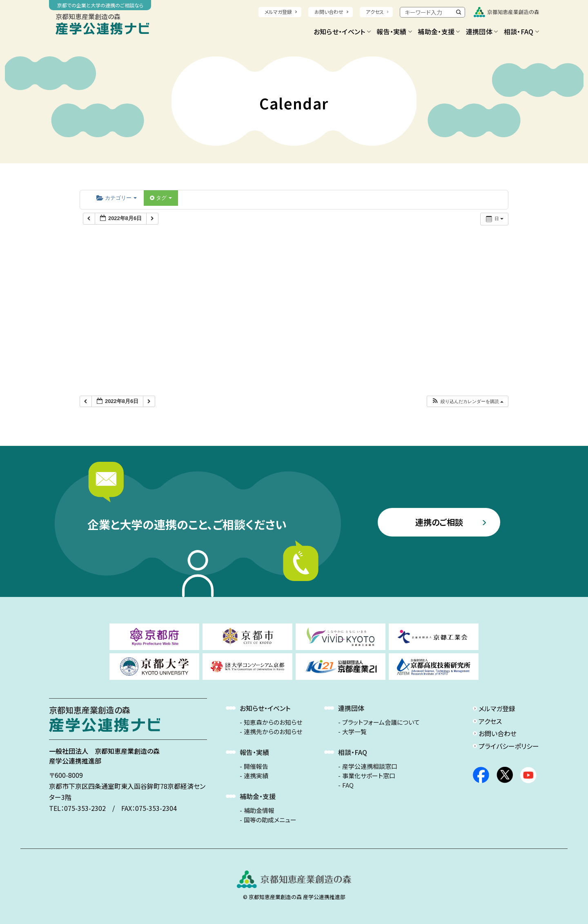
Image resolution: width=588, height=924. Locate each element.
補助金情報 (259, 810)
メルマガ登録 (278, 12)
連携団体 (482, 31)
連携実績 (256, 776)
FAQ (348, 785)
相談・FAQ (521, 31)
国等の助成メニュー (270, 820)
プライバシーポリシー (509, 746)
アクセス (375, 12)
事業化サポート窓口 (369, 776)
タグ (161, 198)
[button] (467, 402)
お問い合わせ (329, 12)
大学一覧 (354, 732)
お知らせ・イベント (342, 31)
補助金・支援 (439, 31)
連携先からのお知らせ (273, 732)
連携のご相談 (439, 522)
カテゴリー (117, 198)
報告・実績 (394, 31)
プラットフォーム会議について (381, 722)
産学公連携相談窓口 (370, 766)
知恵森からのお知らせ (273, 722)
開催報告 (256, 766)
